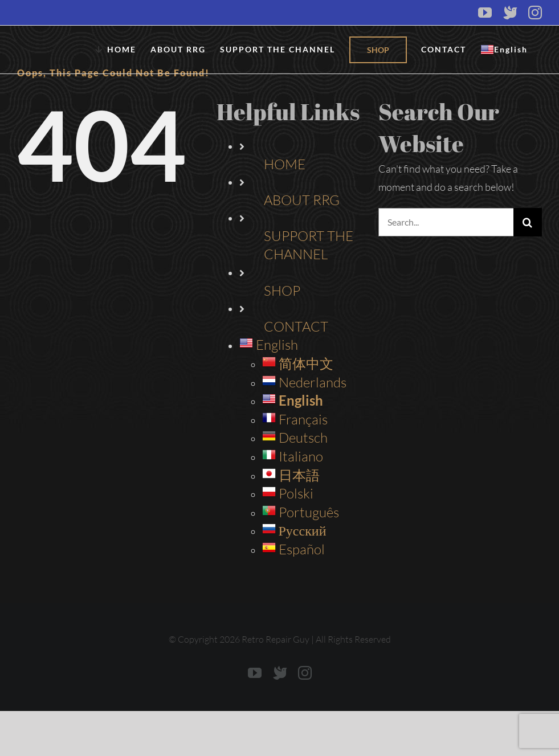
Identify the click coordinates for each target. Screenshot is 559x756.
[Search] (528, 222)
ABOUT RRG (302, 200)
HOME (285, 164)
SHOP (282, 291)
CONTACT (296, 326)
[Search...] (446, 222)
